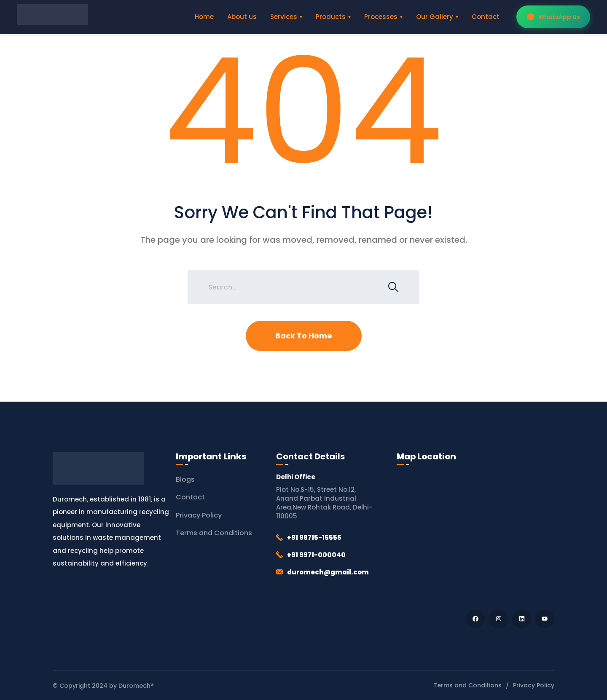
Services (284, 17)
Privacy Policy (199, 515)
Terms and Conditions (214, 533)
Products (331, 17)
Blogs (185, 479)
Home (204, 17)
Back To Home (304, 336)
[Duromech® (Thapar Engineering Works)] (475, 535)
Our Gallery (435, 17)
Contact (486, 17)
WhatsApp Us (553, 17)
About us (242, 17)
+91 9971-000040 (316, 555)
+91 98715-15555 (314, 538)
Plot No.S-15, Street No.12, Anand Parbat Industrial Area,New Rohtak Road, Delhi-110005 (324, 503)
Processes (381, 17)
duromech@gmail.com (328, 572)
